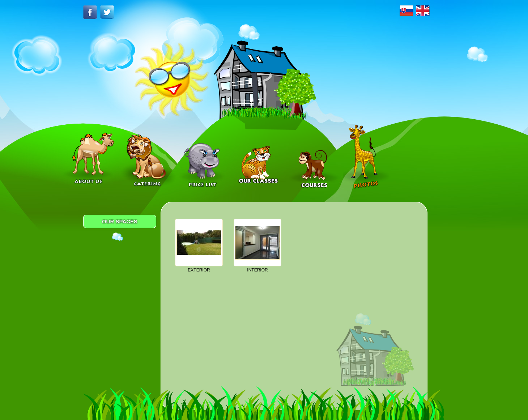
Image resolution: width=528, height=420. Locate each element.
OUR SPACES (120, 221)
